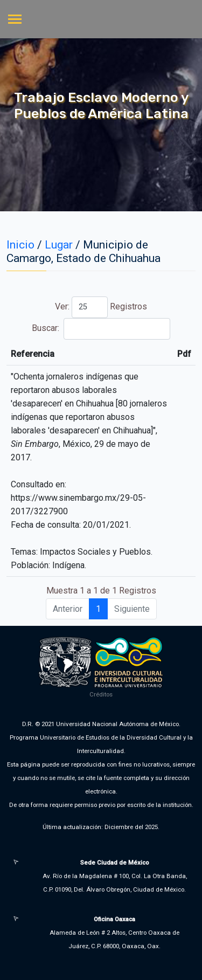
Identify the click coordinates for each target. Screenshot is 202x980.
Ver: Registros (101, 307)
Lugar (59, 245)
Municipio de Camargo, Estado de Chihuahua (83, 251)
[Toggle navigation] (15, 20)
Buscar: (101, 329)
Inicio (20, 245)
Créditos (101, 694)
